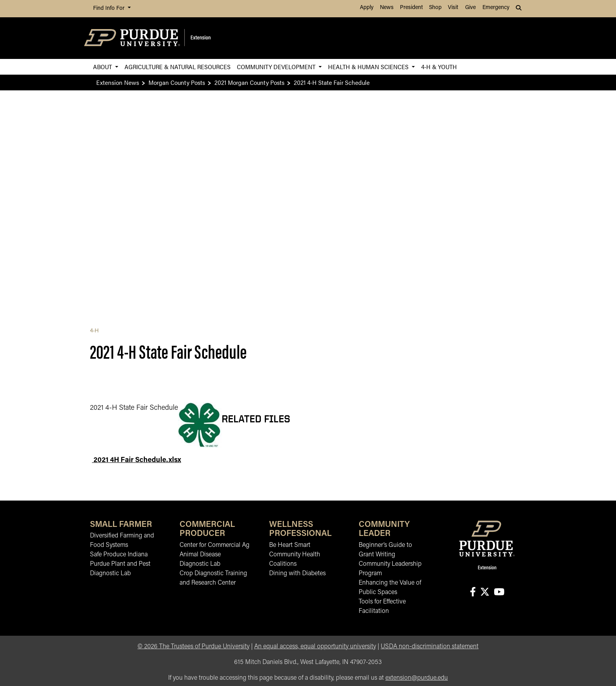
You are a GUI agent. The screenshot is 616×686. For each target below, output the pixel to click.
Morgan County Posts (177, 82)
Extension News (118, 82)
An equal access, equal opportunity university (315, 647)
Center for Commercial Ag (214, 545)
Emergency (496, 8)
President (411, 8)
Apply (367, 8)
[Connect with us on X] (485, 593)
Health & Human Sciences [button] (369, 67)
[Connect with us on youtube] (499, 593)
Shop (435, 8)
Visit (453, 8)
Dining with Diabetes (297, 574)
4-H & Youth (439, 67)
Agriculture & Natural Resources (178, 67)
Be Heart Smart (290, 545)
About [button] (103, 67)
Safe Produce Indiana (119, 555)
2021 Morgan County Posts (249, 82)
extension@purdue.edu (417, 678)
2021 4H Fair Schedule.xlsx (137, 460)
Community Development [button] (277, 67)
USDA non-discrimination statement (430, 647)
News (387, 8)
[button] (519, 9)
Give (470, 8)
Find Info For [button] (110, 8)
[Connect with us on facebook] (473, 593)
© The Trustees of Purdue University (193, 647)
